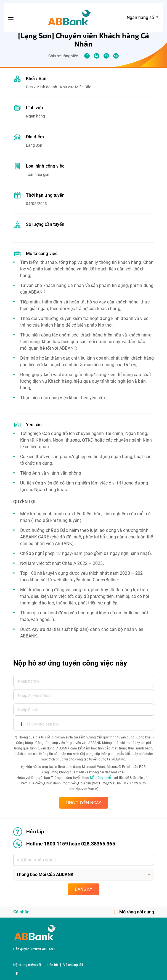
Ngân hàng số (141, 17)
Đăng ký (83, 889)
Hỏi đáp (29, 832)
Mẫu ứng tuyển (101, 778)
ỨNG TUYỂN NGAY (84, 803)
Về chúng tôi (73, 965)
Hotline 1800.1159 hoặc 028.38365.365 (64, 844)
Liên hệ (52, 965)
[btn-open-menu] (11, 18)
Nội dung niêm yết (27, 965)
